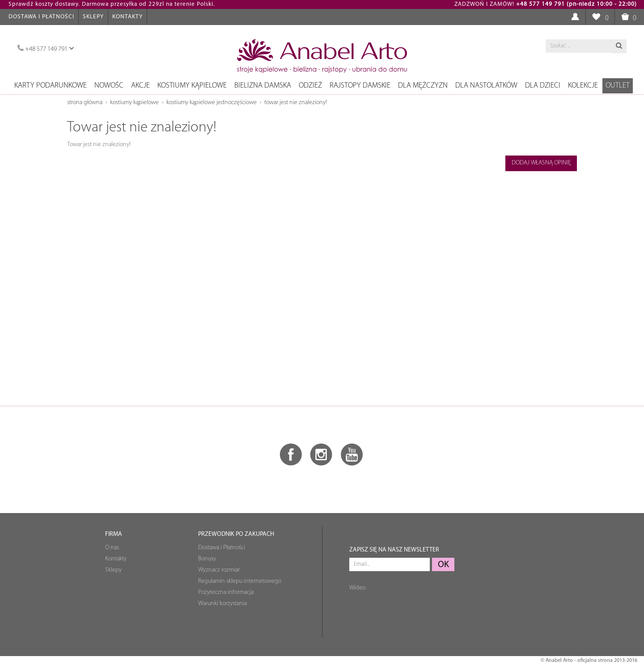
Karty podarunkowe (51, 86)
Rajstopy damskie (360, 86)
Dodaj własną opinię (541, 163)
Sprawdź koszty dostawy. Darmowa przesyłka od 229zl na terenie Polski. (112, 4)
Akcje (140, 86)
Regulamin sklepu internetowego (240, 581)
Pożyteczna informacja (226, 592)
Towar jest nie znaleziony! (296, 103)
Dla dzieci (543, 86)
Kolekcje (583, 86)
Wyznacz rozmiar (219, 570)
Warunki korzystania (222, 604)
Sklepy (93, 17)
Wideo (357, 588)
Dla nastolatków (486, 86)
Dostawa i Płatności (41, 17)
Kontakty (127, 17)
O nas (112, 548)
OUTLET (618, 86)
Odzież (310, 86)
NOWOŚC (109, 86)
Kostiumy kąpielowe (192, 86)
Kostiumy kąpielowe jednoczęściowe (212, 103)
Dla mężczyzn (423, 86)
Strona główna (85, 103)
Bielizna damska (263, 86)
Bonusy (207, 559)
